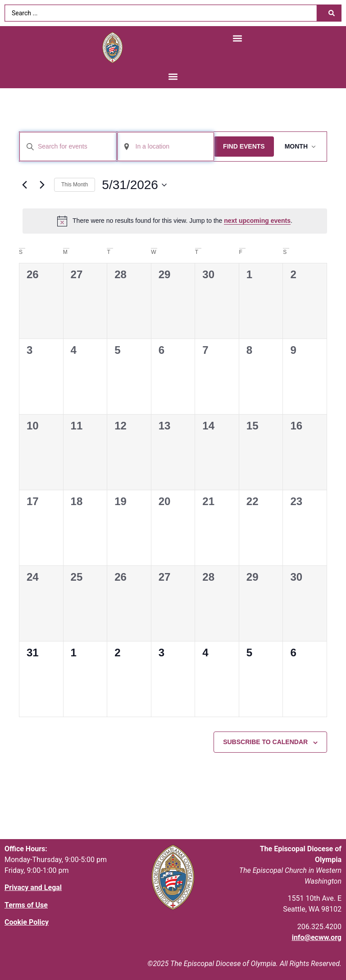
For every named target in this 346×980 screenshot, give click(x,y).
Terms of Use (26, 905)
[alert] (175, 221)
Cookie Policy (27, 922)
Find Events (244, 146)
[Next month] (42, 185)
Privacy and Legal (33, 887)
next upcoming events (257, 221)
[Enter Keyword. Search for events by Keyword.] (68, 147)
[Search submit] (332, 13)
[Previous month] (24, 185)
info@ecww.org (317, 937)
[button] (237, 38)
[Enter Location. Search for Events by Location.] (166, 147)
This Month (75, 185)
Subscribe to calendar (265, 742)
